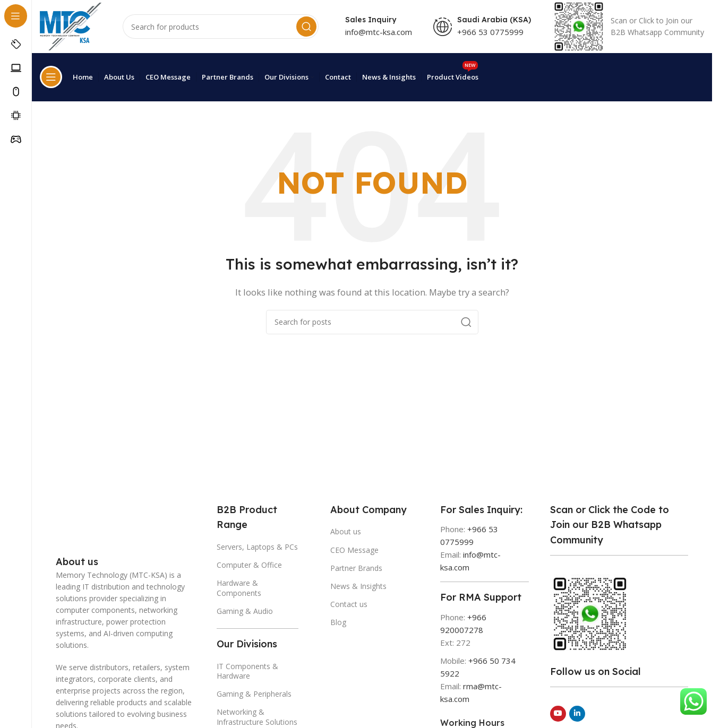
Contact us (349, 603)
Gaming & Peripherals (254, 692)
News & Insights (358, 584)
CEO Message (354, 548)
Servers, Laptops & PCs (257, 545)
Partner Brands (356, 566)
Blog (338, 621)
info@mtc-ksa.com (379, 39)
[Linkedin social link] (577, 712)
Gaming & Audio (245, 609)
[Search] (222, 34)
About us (346, 530)
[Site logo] (72, 33)
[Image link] (82, 525)
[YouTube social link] (558, 712)
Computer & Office (249, 563)
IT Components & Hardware (247, 669)
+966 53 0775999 (490, 39)
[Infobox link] (628, 34)
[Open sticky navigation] (51, 83)
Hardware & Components (239, 586)
